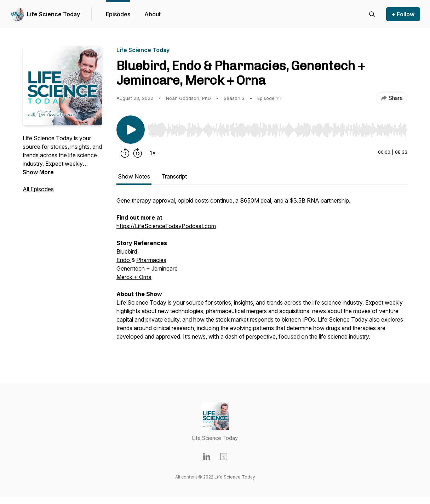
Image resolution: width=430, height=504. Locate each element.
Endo (124, 260)
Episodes (118, 14)
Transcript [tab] (174, 176)
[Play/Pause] (131, 130)
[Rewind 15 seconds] (125, 153)
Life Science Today (53, 14)
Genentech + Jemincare (147, 268)
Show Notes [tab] (134, 176)
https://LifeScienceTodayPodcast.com (166, 226)
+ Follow (403, 14)
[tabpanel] (262, 276)
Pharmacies (151, 260)
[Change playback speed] (153, 153)
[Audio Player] (277, 128)
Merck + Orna (134, 277)
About (153, 14)
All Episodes (38, 189)
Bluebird (127, 251)
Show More (38, 172)
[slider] (277, 130)
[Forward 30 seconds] (138, 153)
